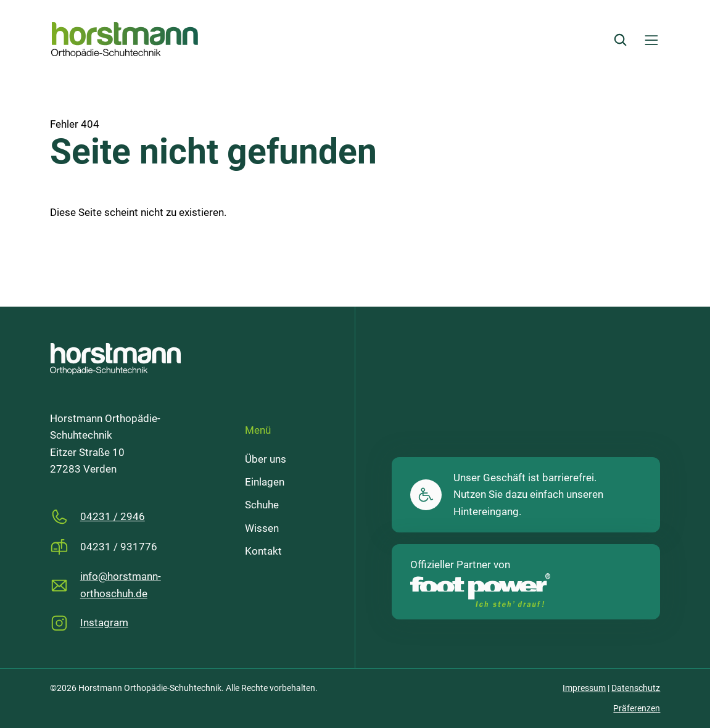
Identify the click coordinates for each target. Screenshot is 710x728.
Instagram (104, 623)
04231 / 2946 (113, 517)
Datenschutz (636, 688)
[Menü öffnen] (651, 40)
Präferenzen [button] (637, 708)
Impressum (584, 688)
